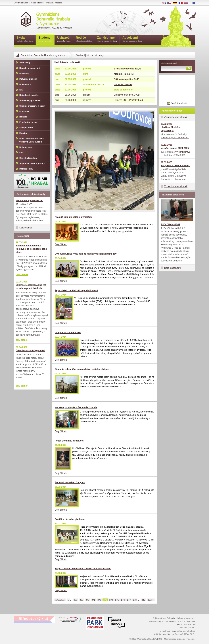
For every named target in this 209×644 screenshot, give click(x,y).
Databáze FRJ (26, 169)
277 (129, 600)
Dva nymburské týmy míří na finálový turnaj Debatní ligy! (86, 254)
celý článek (22, 274)
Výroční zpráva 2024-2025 (175, 148)
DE (176, 3)
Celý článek (61, 244)
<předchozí (60, 600)
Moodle (58, 3)
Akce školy (25, 63)
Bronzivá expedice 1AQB (128, 69)
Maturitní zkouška (28, 79)
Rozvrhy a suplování (30, 68)
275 (117, 600)
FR (182, 3)
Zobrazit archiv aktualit (176, 117)
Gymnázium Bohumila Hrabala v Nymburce (43, 55)
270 (87, 600)
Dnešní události (179, 103)
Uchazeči (64, 39)
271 (93, 600)
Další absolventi (172, 268)
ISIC (21, 90)
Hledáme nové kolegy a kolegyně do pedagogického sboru (31, 249)
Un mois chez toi (123, 84)
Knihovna (24, 111)
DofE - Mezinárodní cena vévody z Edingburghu (32, 140)
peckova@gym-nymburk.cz (175, 138)
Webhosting (142, 639)
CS (171, 3)
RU (187, 3)
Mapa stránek (37, 3)
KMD (22, 152)
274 (111, 600)
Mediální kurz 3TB (124, 74)
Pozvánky (24, 73)
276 (123, 600)
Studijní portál (26, 128)
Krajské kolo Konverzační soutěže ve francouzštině (83, 568)
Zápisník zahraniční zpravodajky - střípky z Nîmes (82, 369)
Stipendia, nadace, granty (32, 163)
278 (135, 600)
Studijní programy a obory (32, 106)
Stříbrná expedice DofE (127, 79)
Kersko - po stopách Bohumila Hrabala (76, 407)
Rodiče (84, 39)
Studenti (45, 39)
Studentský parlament (30, 100)
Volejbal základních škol (68, 332)
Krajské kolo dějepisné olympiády (73, 217)
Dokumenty (25, 84)
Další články (26, 228)
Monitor (23, 133)
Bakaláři (23, 117)
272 (99, 600)
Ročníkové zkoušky (29, 95)
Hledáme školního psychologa (171, 129)
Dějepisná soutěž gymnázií (31, 350)
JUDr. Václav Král (170, 224)
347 (143, 600)
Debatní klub (26, 147)
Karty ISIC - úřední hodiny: (175, 165)
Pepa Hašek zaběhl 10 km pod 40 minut (76, 290)
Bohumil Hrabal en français (70, 482)
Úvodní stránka (21, 3)
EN (165, 3)
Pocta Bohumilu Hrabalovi (69, 441)
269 (81, 600)
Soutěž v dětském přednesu (70, 519)
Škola (25, 39)
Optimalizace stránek (174, 639)
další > (151, 600)
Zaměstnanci (107, 39)
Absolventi (132, 39)
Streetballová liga (28, 158)
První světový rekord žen (30, 200)
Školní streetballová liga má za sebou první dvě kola (31, 287)
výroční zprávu (183, 152)
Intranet (50, 3)
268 (75, 600)
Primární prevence (29, 122)
